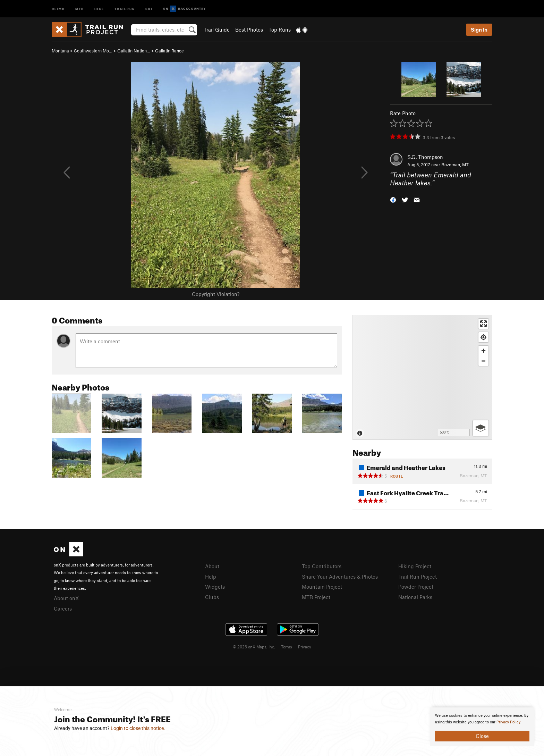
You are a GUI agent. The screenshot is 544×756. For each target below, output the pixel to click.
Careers (63, 608)
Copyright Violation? (216, 294)
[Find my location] (483, 337)
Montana (60, 51)
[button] (393, 199)
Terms (287, 647)
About (212, 566)
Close (482, 736)
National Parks (415, 597)
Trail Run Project (418, 577)
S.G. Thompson (425, 157)
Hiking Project (415, 566)
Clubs (212, 597)
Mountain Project (322, 587)
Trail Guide (217, 30)
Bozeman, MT (455, 165)
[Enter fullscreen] (483, 324)
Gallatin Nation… (134, 51)
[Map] (422, 377)
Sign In (479, 30)
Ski (149, 9)
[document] (482, 727)
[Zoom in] (483, 351)
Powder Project (416, 587)
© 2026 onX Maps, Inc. (254, 647)
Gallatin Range (169, 51)
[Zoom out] (483, 361)
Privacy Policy (508, 722)
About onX (66, 598)
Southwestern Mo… (93, 51)
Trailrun (125, 9)
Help (211, 577)
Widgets (215, 587)
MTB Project (316, 597)
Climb (58, 9)
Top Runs (280, 30)
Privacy (305, 647)
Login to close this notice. (138, 728)
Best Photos (249, 30)
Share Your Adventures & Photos (340, 577)
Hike (99, 9)
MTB (80, 9)
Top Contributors (322, 566)
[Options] (481, 428)
